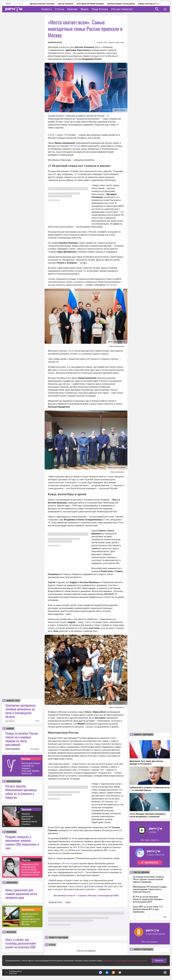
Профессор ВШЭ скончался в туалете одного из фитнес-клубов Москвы (31, 919)
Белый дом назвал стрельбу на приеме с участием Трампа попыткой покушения (31, 768)
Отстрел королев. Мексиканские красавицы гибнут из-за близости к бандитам (21, 792)
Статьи (60, 9)
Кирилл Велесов (55, 43)
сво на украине (141, 872)
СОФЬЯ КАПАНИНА (13, 749)
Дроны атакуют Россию (42, 4)
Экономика (26, 809)
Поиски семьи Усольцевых (121, 4)
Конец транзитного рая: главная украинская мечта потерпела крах (21, 894)
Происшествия (28, 909)
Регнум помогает (122, 9)
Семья (68, 902)
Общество (26, 860)
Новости (47, 9)
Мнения (72, 9)
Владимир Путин (55, 902)
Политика (26, 759)
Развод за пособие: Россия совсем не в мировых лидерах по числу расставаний (22, 739)
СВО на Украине (65, 4)
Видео (85, 9)
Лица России (100, 9)
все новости (10, 721)
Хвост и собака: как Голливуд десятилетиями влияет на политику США (21, 943)
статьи (52, 945)
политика (11, 832)
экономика (12, 883)
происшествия (14, 781)
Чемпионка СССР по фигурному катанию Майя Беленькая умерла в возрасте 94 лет (31, 870)
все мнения (35, 749)
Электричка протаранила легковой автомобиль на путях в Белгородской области (20, 711)
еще (165, 917)
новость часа (13, 701)
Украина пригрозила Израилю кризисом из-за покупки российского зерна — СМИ (29, 819)
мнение (10, 729)
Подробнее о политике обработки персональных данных (125, 963)
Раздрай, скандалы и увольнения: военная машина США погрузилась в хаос (22, 842)
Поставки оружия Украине (90, 4)
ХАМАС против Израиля (150, 4)
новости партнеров (58, 937)
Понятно (159, 963)
